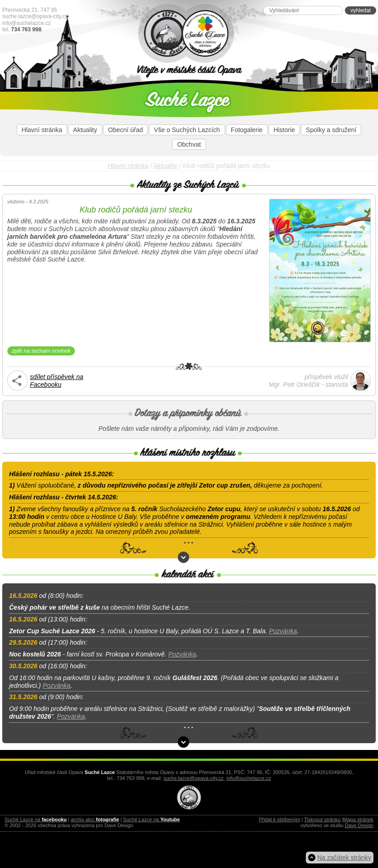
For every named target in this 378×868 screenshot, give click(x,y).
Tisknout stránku (322, 819)
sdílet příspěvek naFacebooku (57, 381)
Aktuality (85, 130)
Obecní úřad (125, 130)
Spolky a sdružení (331, 130)
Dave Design (359, 825)
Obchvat (189, 144)
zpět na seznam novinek (41, 351)
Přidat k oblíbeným (279, 819)
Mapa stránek (358, 819)
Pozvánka (283, 631)
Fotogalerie (247, 130)
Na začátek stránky (344, 858)
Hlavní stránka (42, 130)
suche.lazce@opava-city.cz (35, 16)
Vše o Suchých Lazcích (187, 130)
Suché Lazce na (36, 819)
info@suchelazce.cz (27, 23)
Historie (284, 130)
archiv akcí (95, 819)
